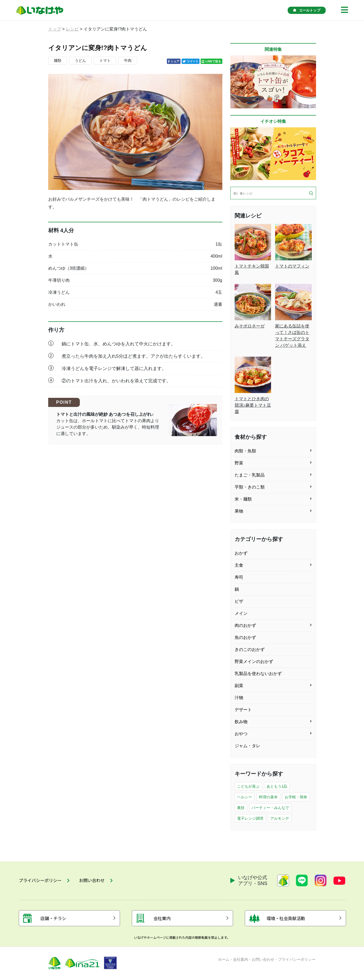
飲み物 (241, 722)
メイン (241, 613)
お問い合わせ (263, 959)
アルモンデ (280, 818)
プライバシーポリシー (297, 959)
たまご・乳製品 (250, 475)
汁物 (239, 698)
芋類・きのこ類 (250, 487)
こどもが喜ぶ (248, 786)
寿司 (239, 577)
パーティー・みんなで (270, 808)
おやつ (241, 734)
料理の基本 (268, 797)
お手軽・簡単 (296, 797)
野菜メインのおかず (254, 661)
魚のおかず (245, 637)
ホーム (224, 959)
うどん (80, 60)
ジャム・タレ (247, 746)
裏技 (241, 808)
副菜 (239, 686)
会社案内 (241, 959)
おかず (241, 553)
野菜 (239, 463)
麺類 (58, 60)
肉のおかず (245, 625)
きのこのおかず (250, 649)
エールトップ (307, 10)
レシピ (72, 29)
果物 (239, 511)
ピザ (239, 601)
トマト (105, 60)
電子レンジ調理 (250, 818)
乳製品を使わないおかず (258, 674)
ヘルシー (245, 797)
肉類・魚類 (245, 451)
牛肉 (128, 60)
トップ (55, 29)
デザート (243, 710)
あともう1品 (277, 786)
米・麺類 (243, 499)
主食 (239, 565)
